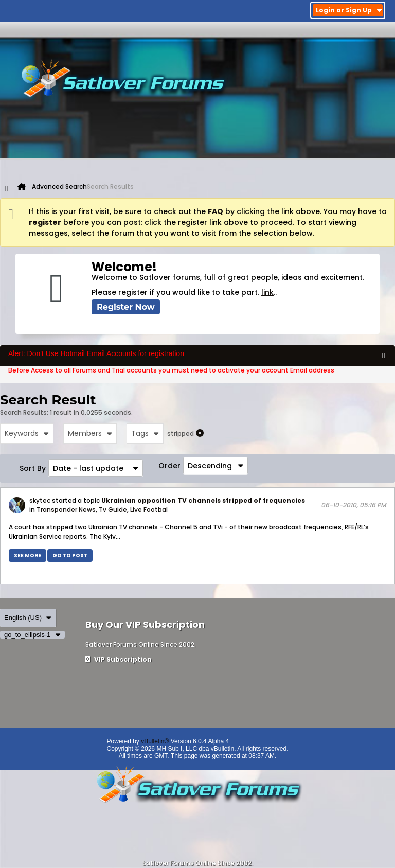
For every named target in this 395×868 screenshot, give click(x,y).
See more (28, 555)
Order (169, 466)
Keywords (27, 433)
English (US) (28, 618)
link (267, 292)
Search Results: (24, 412)
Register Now (126, 307)
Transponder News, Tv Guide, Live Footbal (102, 510)
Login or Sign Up (349, 10)
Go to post (70, 555)
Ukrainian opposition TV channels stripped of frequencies (203, 500)
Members (90, 433)
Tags (145, 433)
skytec (40, 500)
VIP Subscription (119, 659)
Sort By (33, 468)
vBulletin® (155, 741)
